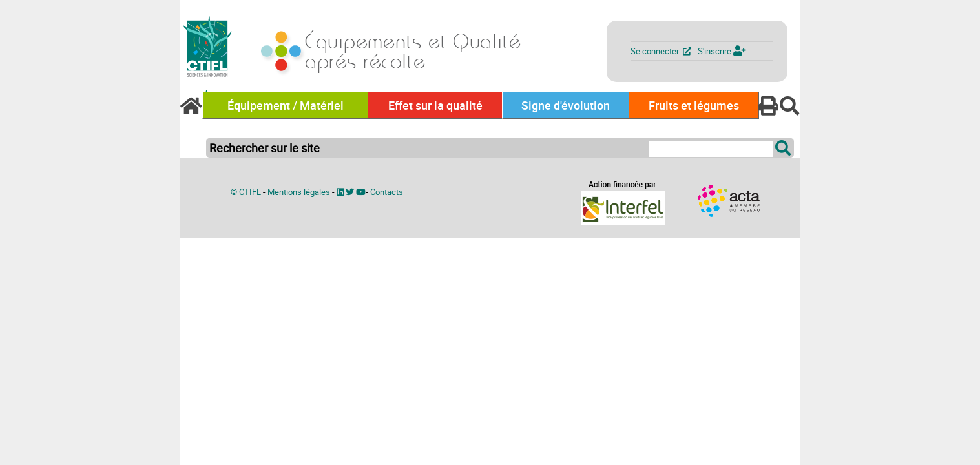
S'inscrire (722, 51)
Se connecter (662, 51)
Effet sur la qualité (435, 105)
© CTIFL (246, 192)
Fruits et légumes (694, 105)
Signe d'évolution (566, 105)
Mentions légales (299, 192)
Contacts (387, 192)
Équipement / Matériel (286, 105)
